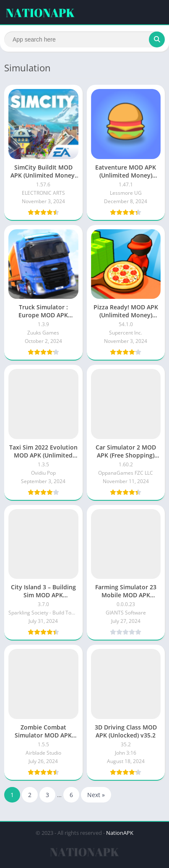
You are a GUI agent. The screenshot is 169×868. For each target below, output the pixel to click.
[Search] (84, 39)
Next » (96, 795)
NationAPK (120, 833)
